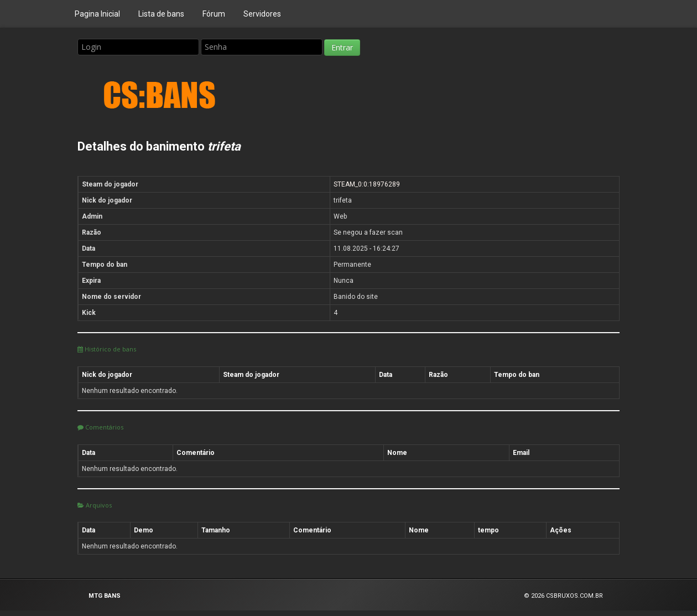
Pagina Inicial (97, 14)
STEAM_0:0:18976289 (367, 184)
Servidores (262, 14)
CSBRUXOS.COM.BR (574, 596)
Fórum (214, 14)
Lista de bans (161, 14)
